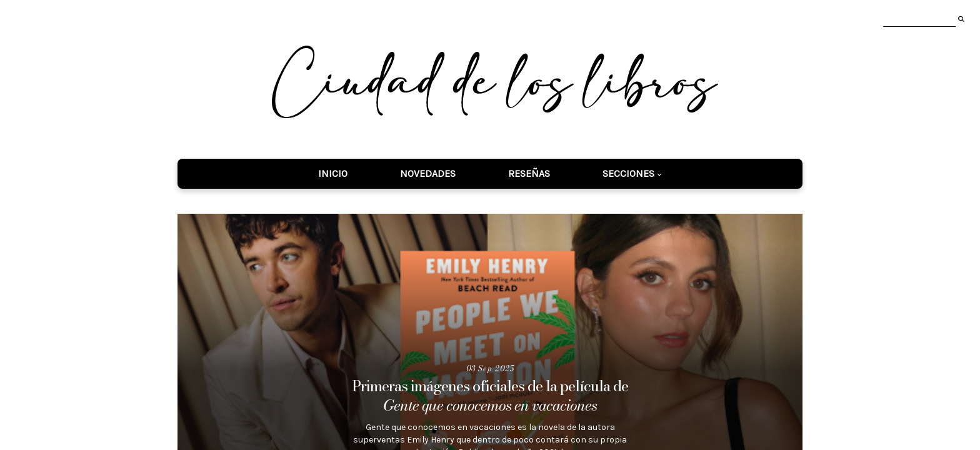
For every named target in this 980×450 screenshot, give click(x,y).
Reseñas (529, 173)
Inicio (333, 173)
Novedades (428, 173)
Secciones (628, 173)
